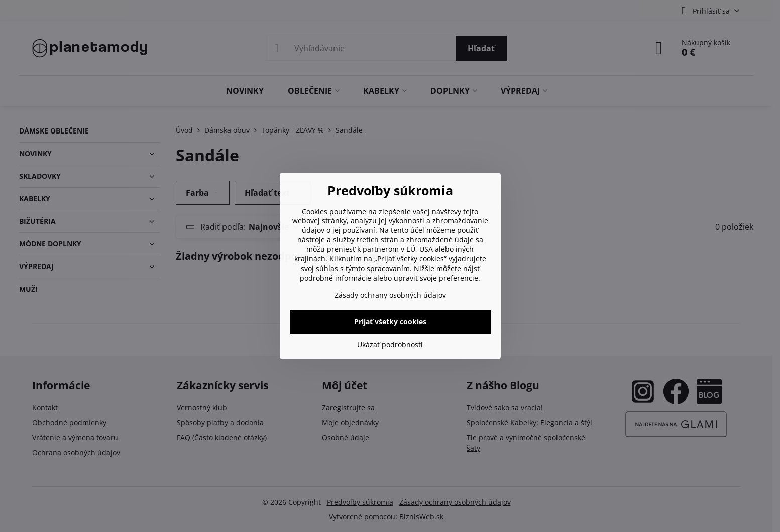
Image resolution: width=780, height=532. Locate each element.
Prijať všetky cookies (390, 321)
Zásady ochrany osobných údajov (390, 295)
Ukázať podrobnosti (390, 345)
